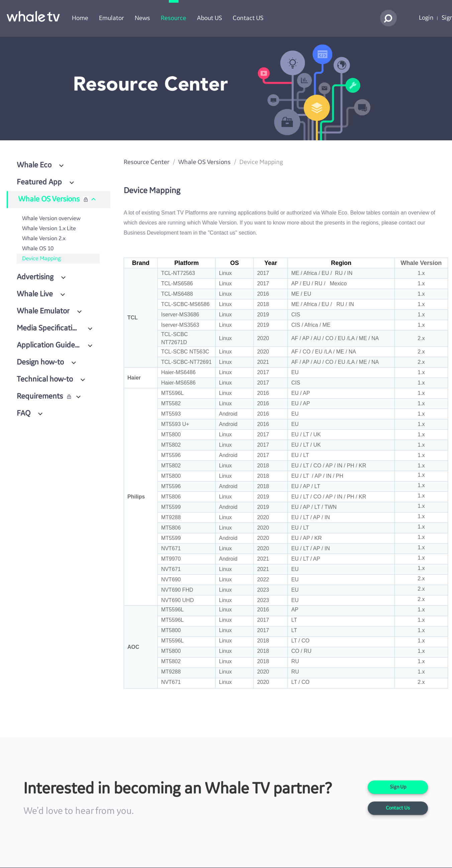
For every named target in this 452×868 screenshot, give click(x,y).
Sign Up (398, 787)
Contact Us (398, 808)
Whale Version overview (51, 219)
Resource (174, 18)
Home (80, 18)
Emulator (111, 18)
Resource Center (147, 162)
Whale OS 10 (38, 249)
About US (209, 18)
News (142, 18)
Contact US (248, 18)
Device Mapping (41, 259)
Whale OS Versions (204, 162)
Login (426, 18)
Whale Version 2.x (44, 239)
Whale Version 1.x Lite (49, 229)
